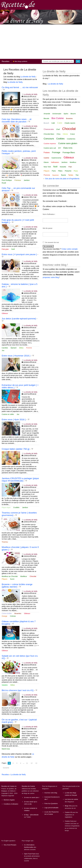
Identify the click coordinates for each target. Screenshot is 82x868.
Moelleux (24, 576)
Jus (3, 350)
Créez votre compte (70, 249)
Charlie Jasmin (70, 123)
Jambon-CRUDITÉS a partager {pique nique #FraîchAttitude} (20, 480)
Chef (58, 129)
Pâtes (60, 171)
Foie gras (5, 249)
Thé (77, 175)
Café (53, 123)
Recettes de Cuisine (8, 786)
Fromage (56, 152)
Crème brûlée (7, 613)
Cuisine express (50, 143)
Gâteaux (5, 313)
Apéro (66, 114)
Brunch (46, 123)
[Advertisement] (41, 42)
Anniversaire (57, 114)
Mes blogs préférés (20, 61)
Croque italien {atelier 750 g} (16, 449)
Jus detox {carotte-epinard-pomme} (19, 319)
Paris (54, 171)
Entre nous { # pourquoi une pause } (19, 254)
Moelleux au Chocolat (10, 576)
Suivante (6, 768)
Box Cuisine (58, 118)
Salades (5, 685)
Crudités (16, 507)
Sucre (12, 579)
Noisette (63, 167)
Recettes (6, 61)
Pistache (68, 171)
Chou (58, 134)
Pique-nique (6, 507)
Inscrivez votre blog (51, 793)
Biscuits (46, 118)
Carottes (5, 348)
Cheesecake (49, 129)
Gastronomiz (56, 158)
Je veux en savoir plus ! (32, 797)
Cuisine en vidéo (8, 414)
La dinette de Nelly (28, 77)
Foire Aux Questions (51, 804)
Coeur (73, 134)
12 (32, 763)
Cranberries (71, 139)
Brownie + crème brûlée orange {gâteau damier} (17, 586)
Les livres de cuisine (71, 799)
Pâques (5, 579)
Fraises (47, 153)
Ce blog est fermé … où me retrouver (20, 87)
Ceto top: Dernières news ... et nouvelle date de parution (17, 120)
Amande (47, 114)
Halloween (55, 162)
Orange (4, 616)
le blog (26, 815)
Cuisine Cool (69, 821)
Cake (60, 123)
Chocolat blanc (49, 134)
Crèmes (13, 616)
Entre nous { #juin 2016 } (14, 420)
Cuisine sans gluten (68, 143)
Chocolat (33, 576)
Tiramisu (5, 542)
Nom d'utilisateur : (49, 214)
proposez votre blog (51, 277)
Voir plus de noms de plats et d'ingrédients (62, 179)
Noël (13, 249)
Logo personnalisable (51, 808)
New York (47, 167)
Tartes (71, 175)
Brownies (18, 613)
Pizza (76, 171)
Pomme (29, 348)
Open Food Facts (30, 854)
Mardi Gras (6, 749)
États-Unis (68, 148)
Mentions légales (9, 800)
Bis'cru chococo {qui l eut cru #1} (18, 690)
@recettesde (34, 815)
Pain (70, 167)
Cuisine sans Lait (50, 148)
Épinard (14, 348)
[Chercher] (78, 61)
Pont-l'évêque (7, 180)
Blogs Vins (68, 806)
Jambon (27, 180)
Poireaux (18, 180)
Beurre (73, 114)
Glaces (46, 162)
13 (36, 763)
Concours (49, 139)
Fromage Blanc (69, 153)
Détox (21, 348)
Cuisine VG (69, 812)
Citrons (65, 134)
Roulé (4, 183)
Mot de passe (48, 228)
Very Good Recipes (10, 845)
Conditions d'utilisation (11, 804)
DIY (60, 148)
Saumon (56, 175)
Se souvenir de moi (52, 242)
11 (27, 763)
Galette (46, 158)
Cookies (60, 139)
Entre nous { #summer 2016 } (16, 356)
